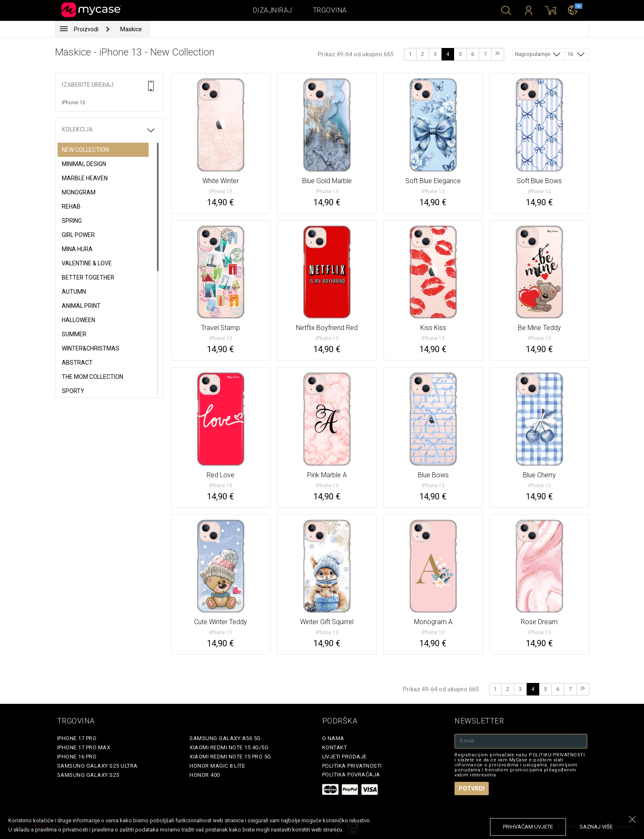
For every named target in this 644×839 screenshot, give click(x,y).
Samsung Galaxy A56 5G (225, 738)
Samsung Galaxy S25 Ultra (97, 766)
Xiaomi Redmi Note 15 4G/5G (229, 747)
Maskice (131, 29)
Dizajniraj (273, 10)
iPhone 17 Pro (77, 738)
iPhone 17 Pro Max (84, 747)
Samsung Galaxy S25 (88, 775)
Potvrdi (472, 789)
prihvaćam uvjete (528, 827)
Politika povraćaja (351, 775)
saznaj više (596, 827)
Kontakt (335, 747)
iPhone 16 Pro (77, 757)
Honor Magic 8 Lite (217, 766)
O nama (333, 738)
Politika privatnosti (352, 766)
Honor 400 (205, 775)
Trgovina (330, 10)
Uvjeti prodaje (345, 757)
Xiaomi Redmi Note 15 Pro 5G (230, 757)
